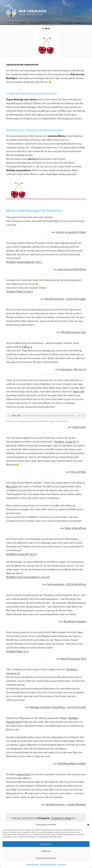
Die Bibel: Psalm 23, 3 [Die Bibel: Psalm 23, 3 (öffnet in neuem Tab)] (17, 651)
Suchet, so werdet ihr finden (71, 232)
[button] (88, 825)
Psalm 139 (79, 392)
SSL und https (78, 472)
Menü (46, 29)
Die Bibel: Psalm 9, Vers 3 (19, 292)
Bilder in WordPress (75, 528)
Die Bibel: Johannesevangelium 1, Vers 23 (28, 577)
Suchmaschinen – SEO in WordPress (67, 584)
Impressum (62, 864)
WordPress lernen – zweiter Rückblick (66, 804)
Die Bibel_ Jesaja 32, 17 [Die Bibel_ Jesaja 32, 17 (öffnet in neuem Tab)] (67, 442)
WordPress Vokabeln (75, 621)
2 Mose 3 (27, 347)
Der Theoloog (33, 11)
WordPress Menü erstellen (72, 764)
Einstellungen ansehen (46, 858)
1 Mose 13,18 (23, 774)
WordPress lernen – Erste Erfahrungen (65, 299)
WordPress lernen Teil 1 (74, 332)
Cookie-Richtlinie (33, 864)
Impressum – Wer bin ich (73, 369)
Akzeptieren (46, 844)
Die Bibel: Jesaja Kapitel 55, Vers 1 (24, 262)
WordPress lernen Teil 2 (73, 659)
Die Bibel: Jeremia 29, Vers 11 (21, 554)
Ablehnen (46, 851)
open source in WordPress (72, 269)
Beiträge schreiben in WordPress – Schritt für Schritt (58, 707)
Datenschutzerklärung (48, 864)
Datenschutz (79, 427)
